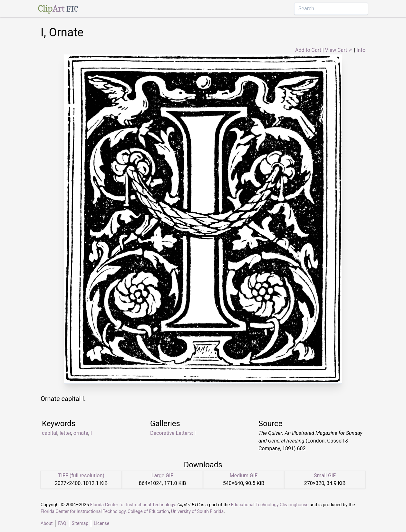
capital (50, 433)
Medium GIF (244, 476)
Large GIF (162, 476)
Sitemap (80, 523)
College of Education (148, 511)
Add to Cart (308, 50)
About (47, 523)
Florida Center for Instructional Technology (132, 505)
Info (361, 50)
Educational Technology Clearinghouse (270, 505)
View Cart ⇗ (339, 50)
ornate (81, 433)
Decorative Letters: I (173, 433)
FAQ (62, 523)
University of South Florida (197, 511)
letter (65, 433)
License (101, 523)
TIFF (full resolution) (81, 476)
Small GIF (325, 476)
